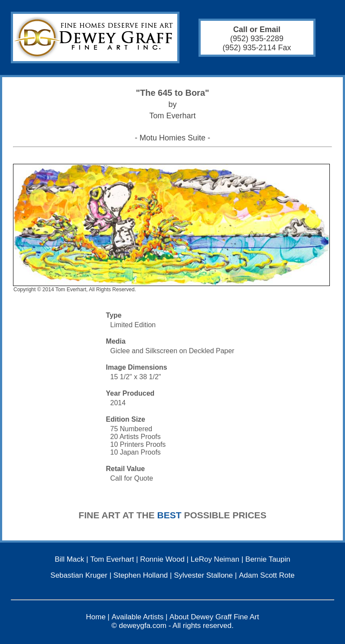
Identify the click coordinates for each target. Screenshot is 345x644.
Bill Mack (69, 559)
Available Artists (138, 617)
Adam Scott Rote (267, 575)
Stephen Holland (141, 575)
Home (96, 617)
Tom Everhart (112, 559)
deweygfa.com (143, 626)
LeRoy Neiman (215, 559)
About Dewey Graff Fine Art (214, 617)
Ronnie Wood (162, 559)
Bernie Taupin (268, 559)
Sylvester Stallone (203, 575)
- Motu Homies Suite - (172, 138)
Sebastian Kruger (79, 575)
